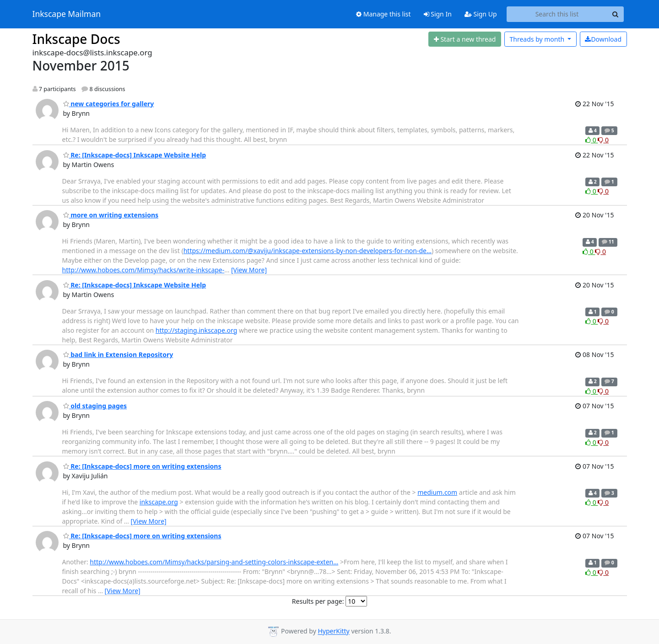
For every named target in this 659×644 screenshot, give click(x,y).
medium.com (437, 492)
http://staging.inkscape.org (196, 330)
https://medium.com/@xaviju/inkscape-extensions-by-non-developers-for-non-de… (308, 251)
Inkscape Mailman (67, 14)
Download (603, 39)
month (537, 39)
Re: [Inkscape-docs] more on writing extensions (142, 466)
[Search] (616, 14)
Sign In (438, 14)
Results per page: (318, 601)
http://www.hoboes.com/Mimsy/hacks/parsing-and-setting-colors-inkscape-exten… (214, 562)
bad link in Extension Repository (118, 354)
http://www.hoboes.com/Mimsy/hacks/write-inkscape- (143, 270)
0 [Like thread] (591, 140)
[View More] (249, 270)
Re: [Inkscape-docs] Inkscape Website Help (135, 155)
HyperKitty (333, 631)
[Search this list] (557, 14)
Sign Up (481, 14)
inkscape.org (159, 502)
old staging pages (95, 406)
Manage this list (384, 14)
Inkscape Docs (76, 39)
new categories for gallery (109, 104)
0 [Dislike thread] (603, 140)
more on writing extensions (111, 215)
